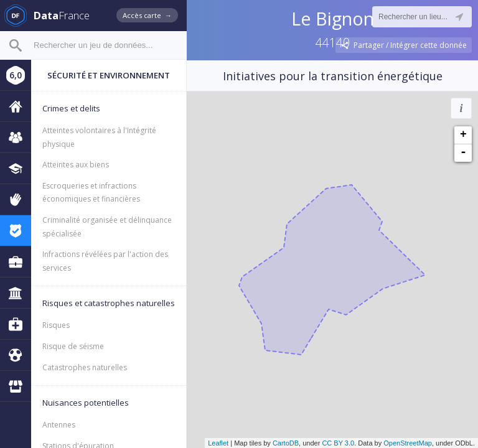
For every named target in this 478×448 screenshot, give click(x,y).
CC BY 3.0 (338, 443)
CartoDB (286, 443)
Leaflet (218, 443)
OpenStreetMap (408, 443)
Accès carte (147, 15)
